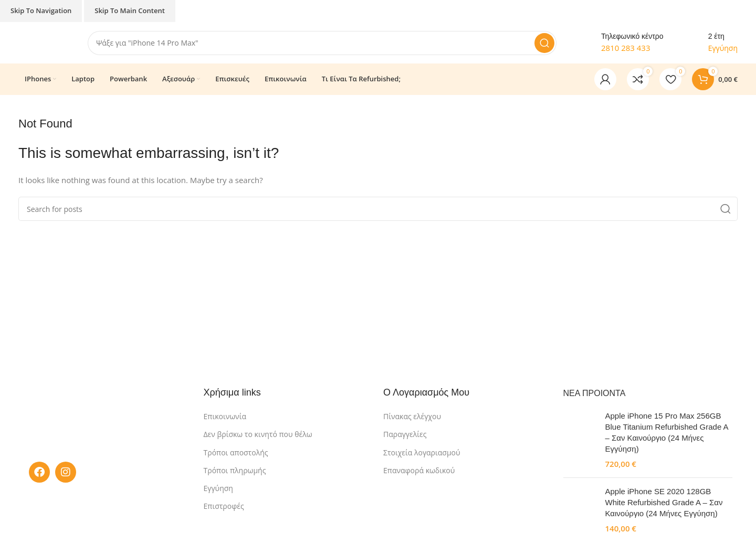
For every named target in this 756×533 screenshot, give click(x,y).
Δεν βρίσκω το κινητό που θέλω (258, 435)
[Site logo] (43, 42)
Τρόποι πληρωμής (235, 471)
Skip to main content (130, 10)
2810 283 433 (626, 48)
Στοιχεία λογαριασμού (422, 452)
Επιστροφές (224, 507)
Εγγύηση (218, 489)
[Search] (322, 43)
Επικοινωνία (225, 417)
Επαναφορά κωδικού (419, 471)
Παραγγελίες (405, 435)
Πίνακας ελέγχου (412, 417)
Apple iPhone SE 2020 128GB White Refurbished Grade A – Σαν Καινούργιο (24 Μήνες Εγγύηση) (664, 502)
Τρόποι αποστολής (236, 452)
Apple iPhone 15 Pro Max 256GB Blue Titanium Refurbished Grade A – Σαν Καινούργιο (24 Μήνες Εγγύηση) (667, 432)
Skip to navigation (41, 10)
